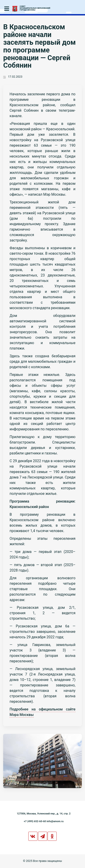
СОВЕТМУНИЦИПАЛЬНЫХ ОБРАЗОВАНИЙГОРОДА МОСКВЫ (35, 8)
